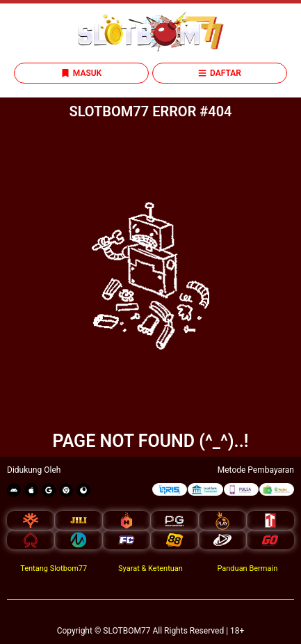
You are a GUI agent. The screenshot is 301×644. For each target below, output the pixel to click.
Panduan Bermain (247, 568)
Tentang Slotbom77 (54, 568)
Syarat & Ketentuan (150, 568)
